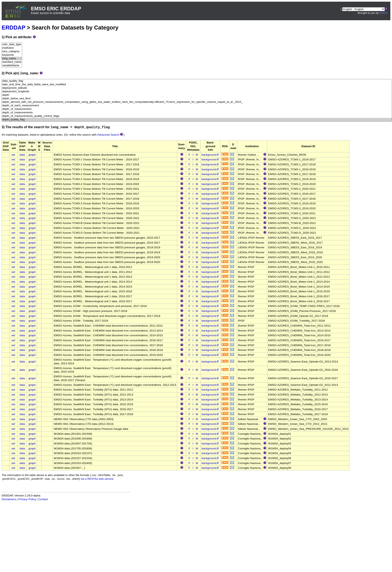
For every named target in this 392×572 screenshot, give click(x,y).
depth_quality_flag (197, 120)
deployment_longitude (197, 92)
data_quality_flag (197, 81)
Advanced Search (108, 135)
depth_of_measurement (197, 109)
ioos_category (12, 52)
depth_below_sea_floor (197, 99)
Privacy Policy (27, 499)
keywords (12, 55)
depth (197, 95)
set (13, 155)
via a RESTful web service (97, 479)
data (22, 155)
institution (12, 48)
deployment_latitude (197, 88)
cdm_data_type (12, 44)
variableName (12, 66)
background (210, 155)
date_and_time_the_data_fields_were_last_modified (197, 85)
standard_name (12, 62)
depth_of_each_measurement (197, 106)
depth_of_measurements (197, 113)
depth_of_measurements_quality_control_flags (197, 116)
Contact (43, 499)
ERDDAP (13, 28)
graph (32, 155)
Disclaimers (9, 499)
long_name (12, 59)
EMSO (383, 13)
